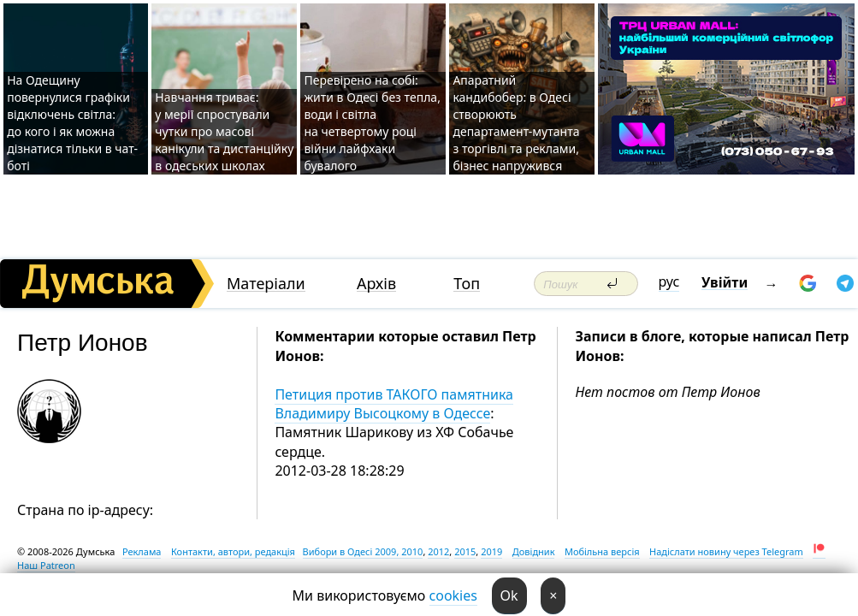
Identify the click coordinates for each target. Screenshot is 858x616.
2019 (491, 551)
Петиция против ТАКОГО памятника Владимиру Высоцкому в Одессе (394, 404)
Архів (376, 284)
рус (669, 281)
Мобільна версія (602, 551)
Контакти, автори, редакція (233, 551)
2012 (438, 551)
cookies (453, 595)
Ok (509, 595)
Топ (467, 284)
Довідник (534, 551)
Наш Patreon (46, 565)
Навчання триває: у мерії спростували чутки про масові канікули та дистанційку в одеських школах (224, 131)
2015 (465, 551)
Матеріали (266, 284)
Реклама (142, 551)
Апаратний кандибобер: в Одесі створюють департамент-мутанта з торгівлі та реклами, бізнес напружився (516, 123)
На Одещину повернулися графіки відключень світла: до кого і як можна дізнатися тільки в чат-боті (72, 123)
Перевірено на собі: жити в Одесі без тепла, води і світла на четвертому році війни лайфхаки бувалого (372, 123)
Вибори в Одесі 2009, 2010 (363, 551)
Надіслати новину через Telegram (726, 551)
